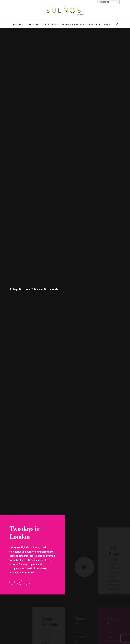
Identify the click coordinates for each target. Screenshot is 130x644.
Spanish (103, 2)
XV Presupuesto (51, 24)
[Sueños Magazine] (65, 10)
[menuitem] (18, 24)
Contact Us (95, 24)
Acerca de (18, 24)
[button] (117, 24)
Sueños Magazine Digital (74, 24)
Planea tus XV (33, 24)
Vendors (108, 24)
